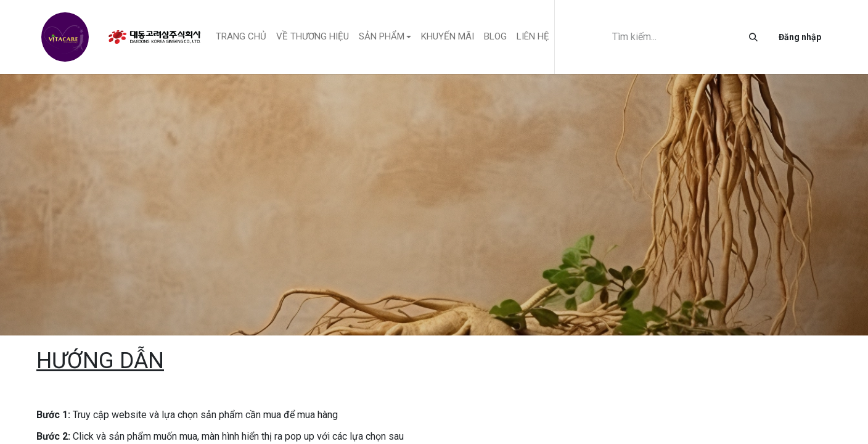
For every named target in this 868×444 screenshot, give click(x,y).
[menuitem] (241, 37)
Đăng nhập (800, 37)
